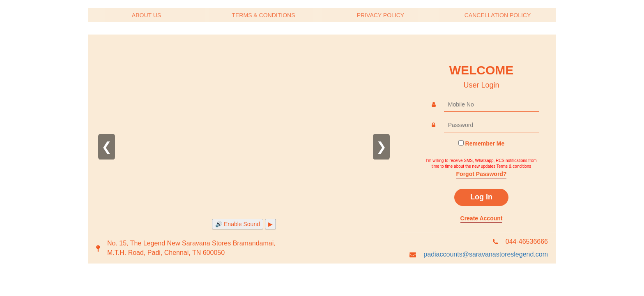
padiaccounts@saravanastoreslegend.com (486, 254)
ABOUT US (146, 15)
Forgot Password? (482, 174)
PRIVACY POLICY (381, 15)
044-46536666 (527, 242)
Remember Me (485, 143)
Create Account (482, 218)
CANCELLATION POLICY (498, 15)
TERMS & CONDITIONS (263, 15)
